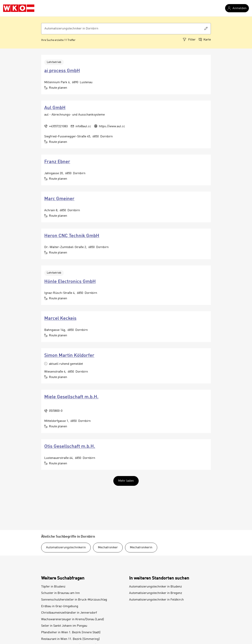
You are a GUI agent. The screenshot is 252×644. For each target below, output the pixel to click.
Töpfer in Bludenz (53, 587)
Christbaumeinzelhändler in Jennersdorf (69, 613)
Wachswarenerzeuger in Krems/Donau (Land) (73, 619)
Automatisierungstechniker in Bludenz (155, 587)
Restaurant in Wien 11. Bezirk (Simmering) (70, 639)
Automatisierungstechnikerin (66, 548)
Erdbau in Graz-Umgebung (60, 606)
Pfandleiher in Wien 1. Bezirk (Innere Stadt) (71, 633)
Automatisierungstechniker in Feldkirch (156, 600)
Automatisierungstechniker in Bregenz (156, 593)
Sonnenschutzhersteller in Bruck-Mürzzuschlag (74, 600)
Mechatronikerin (141, 548)
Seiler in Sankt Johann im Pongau (64, 626)
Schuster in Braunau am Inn (60, 593)
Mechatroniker (108, 548)
